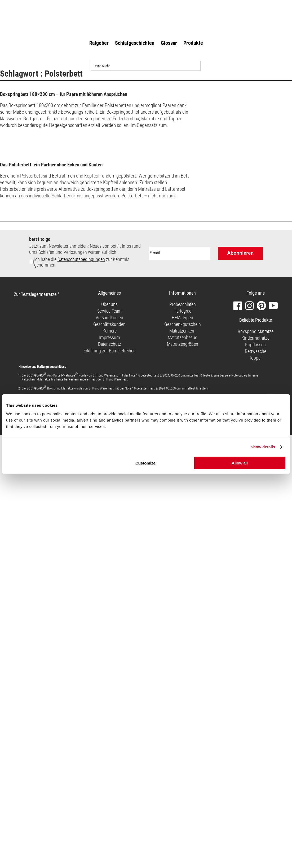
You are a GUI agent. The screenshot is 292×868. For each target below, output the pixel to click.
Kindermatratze (255, 338)
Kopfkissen (255, 345)
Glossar (169, 43)
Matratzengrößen (183, 344)
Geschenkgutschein (183, 324)
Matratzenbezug (183, 337)
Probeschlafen (183, 304)
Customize (145, 463)
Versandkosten (109, 318)
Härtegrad (183, 311)
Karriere (110, 331)
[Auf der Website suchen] (146, 66)
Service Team (109, 311)
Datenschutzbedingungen (81, 259)
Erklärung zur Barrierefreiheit (110, 351)
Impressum (110, 337)
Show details (263, 447)
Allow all (240, 463)
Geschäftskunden (109, 324)
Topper (255, 358)
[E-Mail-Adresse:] (180, 253)
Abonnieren (240, 253)
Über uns (109, 304)
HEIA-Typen (182, 318)
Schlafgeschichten (135, 43)
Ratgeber (99, 43)
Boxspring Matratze (256, 331)
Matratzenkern (182, 331)
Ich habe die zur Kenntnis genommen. (82, 262)
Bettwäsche (256, 351)
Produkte (193, 43)
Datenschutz (110, 344)
